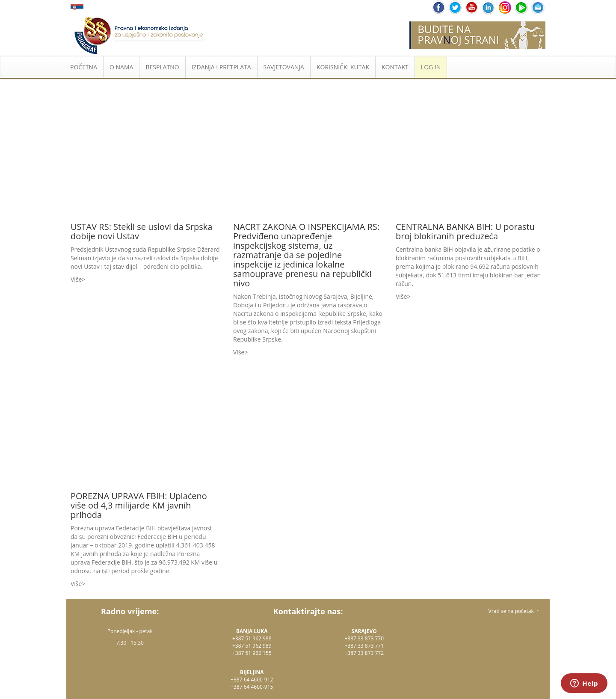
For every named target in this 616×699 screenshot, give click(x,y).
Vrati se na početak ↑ (514, 611)
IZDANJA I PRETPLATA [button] (221, 67)
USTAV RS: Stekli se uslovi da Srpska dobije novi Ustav (141, 231)
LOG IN (431, 67)
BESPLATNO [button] (162, 67)
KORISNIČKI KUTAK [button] (343, 67)
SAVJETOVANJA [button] (284, 67)
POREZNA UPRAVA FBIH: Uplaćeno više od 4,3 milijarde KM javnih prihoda (139, 505)
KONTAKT (395, 67)
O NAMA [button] (121, 67)
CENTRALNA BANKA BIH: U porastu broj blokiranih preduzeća (465, 231)
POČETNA (84, 67)
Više (76, 279)
